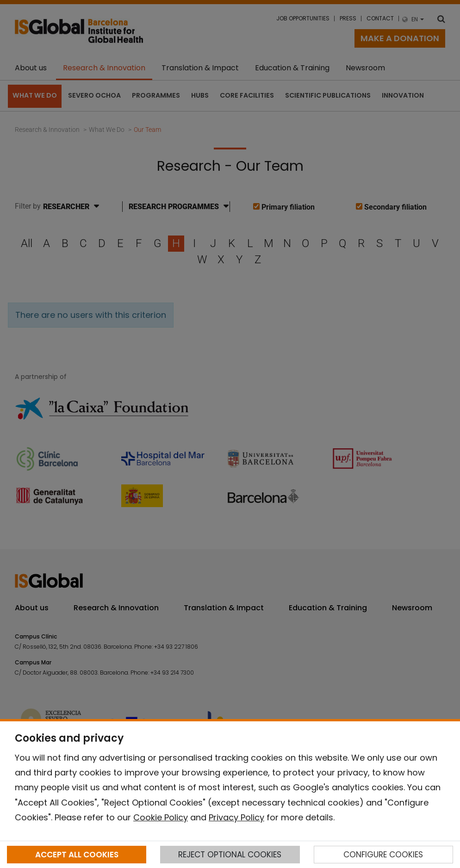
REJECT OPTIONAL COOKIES (230, 855)
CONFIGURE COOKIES (383, 855)
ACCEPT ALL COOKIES (77, 855)
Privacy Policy (236, 817)
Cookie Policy (161, 817)
